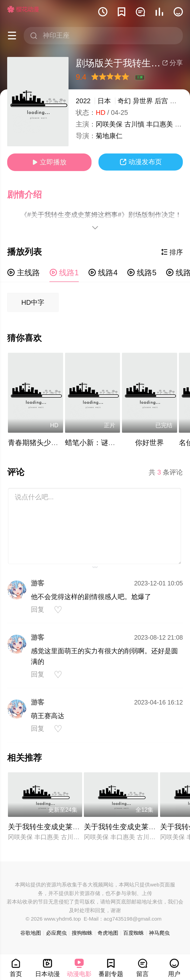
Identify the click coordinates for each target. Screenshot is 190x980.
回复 (38, 609)
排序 (172, 252)
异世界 (143, 101)
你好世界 (149, 443)
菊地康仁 (109, 136)
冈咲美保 (109, 124)
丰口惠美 (160, 124)
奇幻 (124, 101)
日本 (104, 101)
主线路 (24, 273)
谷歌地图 (31, 933)
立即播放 (49, 162)
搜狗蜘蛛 (82, 933)
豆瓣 (140, 77)
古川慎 (134, 124)
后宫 (161, 101)
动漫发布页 (141, 162)
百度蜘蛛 (134, 933)
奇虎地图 (108, 933)
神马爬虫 (159, 933)
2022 (83, 101)
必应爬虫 (56, 933)
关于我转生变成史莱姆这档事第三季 (65, 827)
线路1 (64, 273)
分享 (172, 63)
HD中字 (33, 302)
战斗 (177, 101)
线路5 (142, 273)
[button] (29, 195)
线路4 (103, 273)
